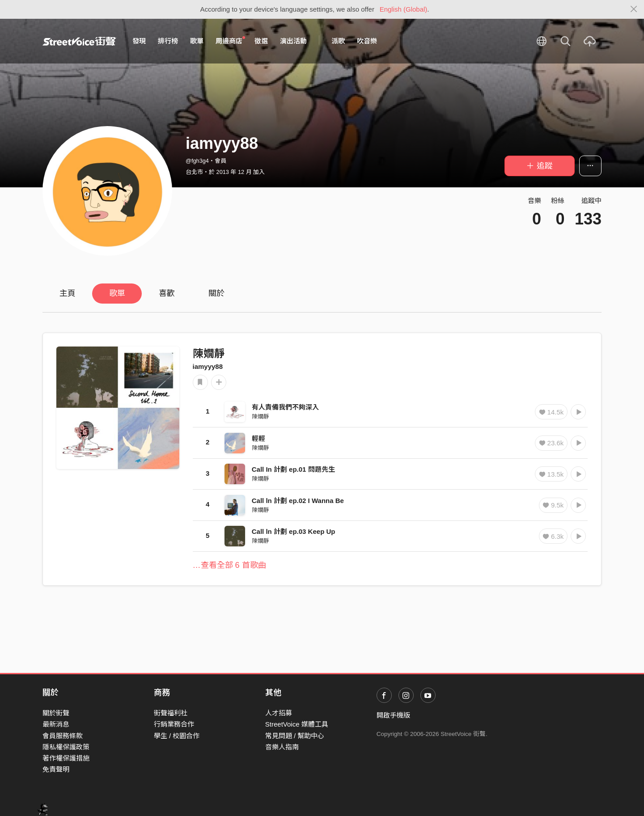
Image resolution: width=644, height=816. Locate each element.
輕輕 (258, 438)
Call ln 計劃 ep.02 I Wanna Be (298, 501)
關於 (216, 293)
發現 (139, 41)
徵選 (261, 41)
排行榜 (168, 41)
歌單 (197, 41)
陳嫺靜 (209, 353)
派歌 (338, 41)
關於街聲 (56, 713)
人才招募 (279, 713)
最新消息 (56, 724)
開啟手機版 (393, 715)
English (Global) (404, 9)
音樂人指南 (282, 747)
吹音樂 (367, 41)
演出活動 (293, 41)
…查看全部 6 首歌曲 (229, 565)
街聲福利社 (171, 713)
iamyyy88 (208, 366)
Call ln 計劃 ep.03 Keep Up (294, 531)
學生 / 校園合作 (177, 736)
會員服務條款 (63, 736)
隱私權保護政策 (66, 747)
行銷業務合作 (174, 724)
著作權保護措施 (66, 758)
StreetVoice (79, 41)
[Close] (634, 9)
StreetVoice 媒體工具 (297, 724)
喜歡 (167, 293)
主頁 (68, 293)
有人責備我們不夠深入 (285, 407)
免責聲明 (56, 769)
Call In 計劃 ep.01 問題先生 (293, 469)
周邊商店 (230, 41)
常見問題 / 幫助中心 (295, 736)
